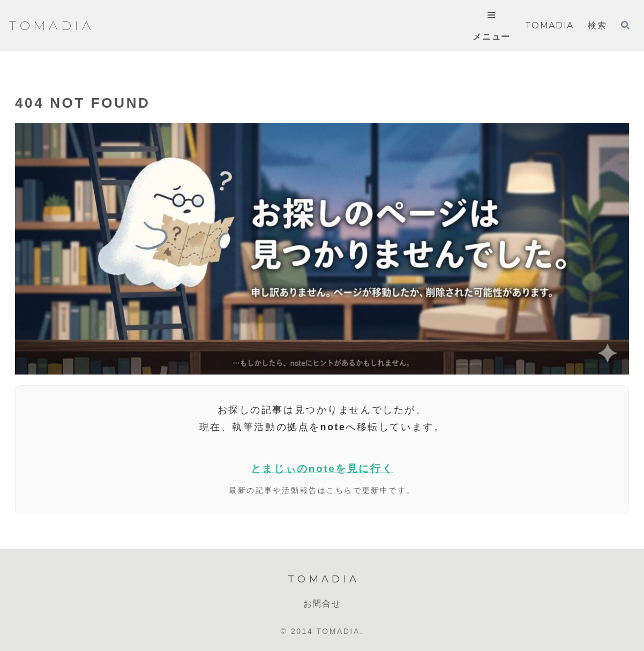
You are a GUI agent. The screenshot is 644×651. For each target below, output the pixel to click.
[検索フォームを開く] (625, 25)
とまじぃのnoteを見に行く (322, 469)
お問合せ (322, 604)
